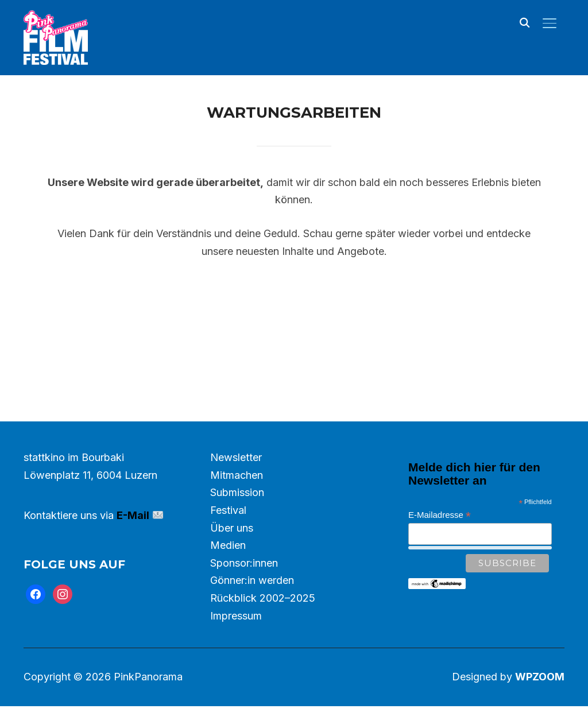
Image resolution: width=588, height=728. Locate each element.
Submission (237, 514)
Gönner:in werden (252, 602)
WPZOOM (540, 698)
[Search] (524, 22)
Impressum (236, 638)
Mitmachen (237, 497)
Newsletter (236, 479)
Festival (228, 532)
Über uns (232, 550)
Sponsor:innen (244, 585)
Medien (228, 567)
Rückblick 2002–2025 (263, 620)
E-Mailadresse (440, 537)
